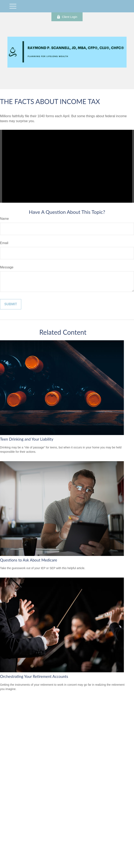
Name (4, 219)
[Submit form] (11, 304)
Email (4, 243)
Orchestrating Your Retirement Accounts (34, 676)
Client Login (67, 17)
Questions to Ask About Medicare (29, 560)
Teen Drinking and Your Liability (27, 439)
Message (7, 267)
